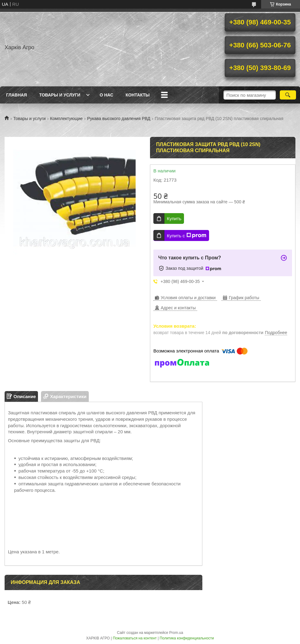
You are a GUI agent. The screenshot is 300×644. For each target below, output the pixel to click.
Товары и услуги (60, 95)
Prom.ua (176, 633)
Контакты (137, 95)
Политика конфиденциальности (187, 638)
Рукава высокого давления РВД (119, 119)
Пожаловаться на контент (135, 638)
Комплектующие (67, 119)
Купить (174, 218)
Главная (17, 95)
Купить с (187, 235)
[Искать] (288, 95)
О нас (106, 95)
